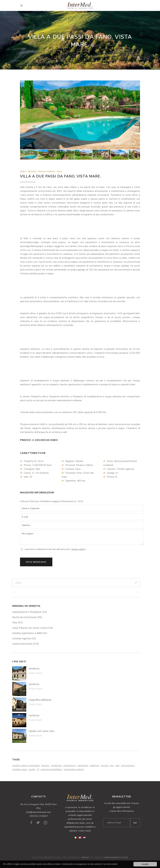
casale (32, 769)
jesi (112, 766)
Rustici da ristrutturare (27, 617)
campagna (83, 766)
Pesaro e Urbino (46, 171)
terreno (45, 766)
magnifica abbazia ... (41, 700)
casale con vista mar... (42, 731)
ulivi (117, 766)
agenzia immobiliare (51, 769)
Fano (59, 171)
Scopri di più (35, 673)
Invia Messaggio (36, 562)
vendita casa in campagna (26, 766)
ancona (105, 766)
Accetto (145, 864)
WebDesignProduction (116, 858)
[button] (137, 115)
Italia (23, 171)
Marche (32, 171)
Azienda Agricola (24, 639)
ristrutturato (128, 766)
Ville (17, 623)
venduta (34, 668)
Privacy (85, 858)
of (38, 769)
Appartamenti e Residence (30, 612)
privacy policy (78, 549)
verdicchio (56, 766)
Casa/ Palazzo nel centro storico (33, 628)
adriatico (95, 766)
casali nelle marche (74, 769)
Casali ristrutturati (26, 644)
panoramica (70, 766)
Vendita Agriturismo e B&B (30, 633)
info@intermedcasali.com (38, 812)
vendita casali (19, 769)
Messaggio (82, 538)
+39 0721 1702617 (38, 816)
